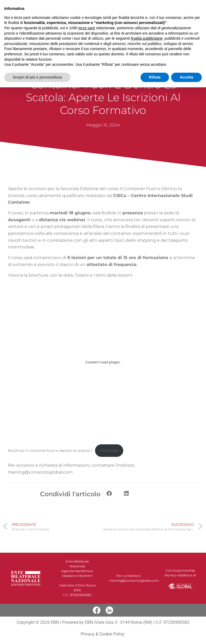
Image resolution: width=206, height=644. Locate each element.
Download (109, 451)
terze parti (87, 585)
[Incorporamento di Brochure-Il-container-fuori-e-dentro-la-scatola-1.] (103, 362)
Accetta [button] (186, 634)
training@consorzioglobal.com (40, 472)
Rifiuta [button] (155, 634)
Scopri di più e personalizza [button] (37, 634)
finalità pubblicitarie (147, 595)
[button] (120, 7)
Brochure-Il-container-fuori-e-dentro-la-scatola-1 (50, 451)
